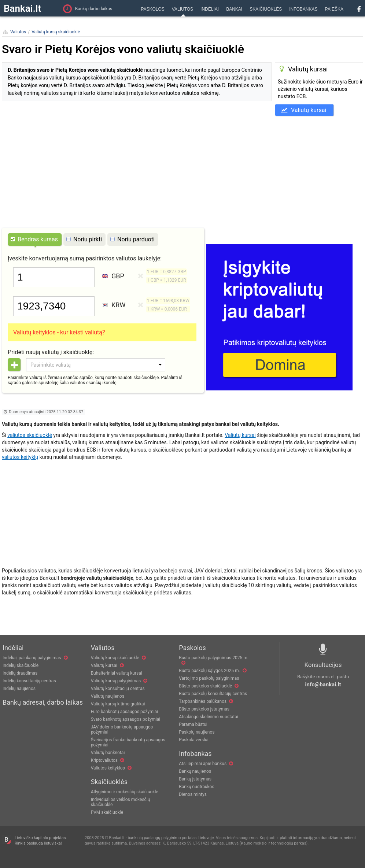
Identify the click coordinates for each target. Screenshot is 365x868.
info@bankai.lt (323, 685)
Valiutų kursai (303, 110)
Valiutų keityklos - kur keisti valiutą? (59, 332)
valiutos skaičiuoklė (30, 435)
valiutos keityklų (20, 457)
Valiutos (18, 32)
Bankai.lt (22, 8)
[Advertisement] (182, 171)
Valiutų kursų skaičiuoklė (56, 32)
